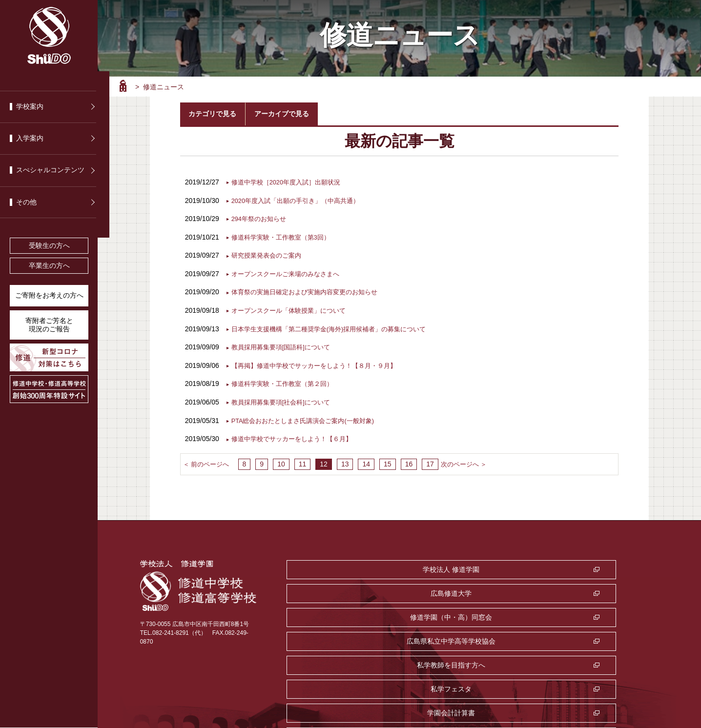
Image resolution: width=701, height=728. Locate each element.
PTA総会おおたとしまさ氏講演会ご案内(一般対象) (309, 417)
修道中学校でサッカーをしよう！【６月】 (296, 436)
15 (385, 461)
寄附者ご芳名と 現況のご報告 (49, 325)
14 (364, 461)
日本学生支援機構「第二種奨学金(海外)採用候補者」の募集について (336, 326)
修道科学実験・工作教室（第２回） (286, 381)
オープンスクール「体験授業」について (293, 308)
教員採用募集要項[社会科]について (285, 399)
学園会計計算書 (344, 614)
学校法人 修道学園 (344, 566)
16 (406, 461)
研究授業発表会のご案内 (269, 254)
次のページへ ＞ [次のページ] (463, 461)
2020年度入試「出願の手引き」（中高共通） (300, 200)
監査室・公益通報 (466, 614)
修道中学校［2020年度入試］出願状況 (290, 182)
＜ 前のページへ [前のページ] (208, 461)
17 (427, 461)
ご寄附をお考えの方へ (49, 295)
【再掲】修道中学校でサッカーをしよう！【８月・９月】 (320, 363)
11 (300, 461)
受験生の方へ (49, 246)
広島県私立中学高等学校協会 (344, 590)
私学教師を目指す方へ (466, 590)
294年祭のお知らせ (261, 218)
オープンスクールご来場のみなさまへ (289, 272)
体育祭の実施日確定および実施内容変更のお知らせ (310, 290)
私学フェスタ (588, 590)
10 (278, 461)
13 (342, 461)
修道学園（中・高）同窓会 (588, 566)
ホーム (123, 86)
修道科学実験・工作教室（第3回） (285, 236)
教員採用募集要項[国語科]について (285, 345)
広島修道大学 (466, 566)
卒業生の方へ (49, 266)
